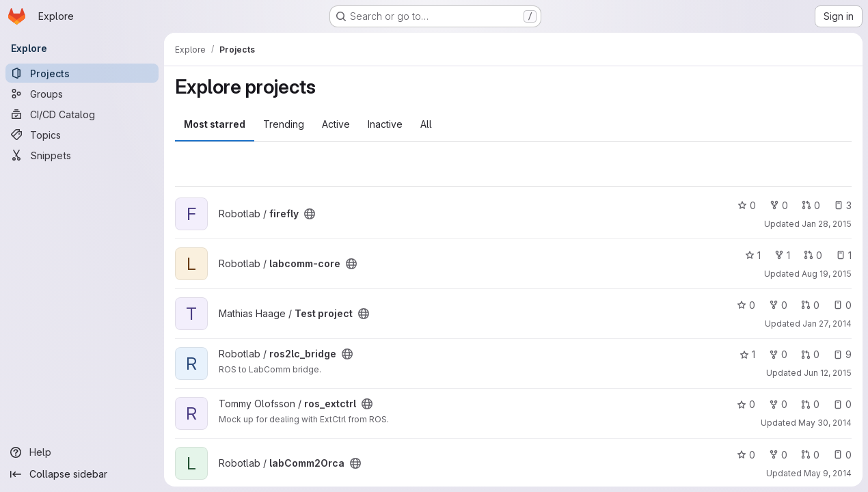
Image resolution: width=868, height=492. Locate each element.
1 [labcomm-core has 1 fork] (782, 255)
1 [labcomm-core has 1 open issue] (844, 255)
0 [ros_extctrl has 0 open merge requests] (810, 404)
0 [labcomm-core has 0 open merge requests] (813, 255)
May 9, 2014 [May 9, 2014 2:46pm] (828, 473)
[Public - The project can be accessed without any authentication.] (310, 214)
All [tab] (426, 124)
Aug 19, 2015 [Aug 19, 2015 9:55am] (827, 274)
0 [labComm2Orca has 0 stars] (746, 455)
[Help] (82, 452)
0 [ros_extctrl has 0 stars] (746, 404)
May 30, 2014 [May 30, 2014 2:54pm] (825, 423)
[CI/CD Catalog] (82, 114)
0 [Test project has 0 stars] (746, 305)
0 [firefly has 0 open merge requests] (811, 205)
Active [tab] (336, 124)
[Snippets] (82, 155)
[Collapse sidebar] (82, 474)
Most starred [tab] (215, 124)
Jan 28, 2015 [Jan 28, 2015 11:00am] (827, 224)
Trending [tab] (284, 124)
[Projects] (82, 73)
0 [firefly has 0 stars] (747, 205)
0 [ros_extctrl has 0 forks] (778, 404)
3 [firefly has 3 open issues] (843, 205)
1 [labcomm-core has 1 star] (753, 255)
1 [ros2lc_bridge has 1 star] (747, 354)
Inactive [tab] (385, 124)
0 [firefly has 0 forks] (779, 205)
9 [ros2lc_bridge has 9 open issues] (842, 354)
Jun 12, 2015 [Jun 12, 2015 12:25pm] (828, 373)
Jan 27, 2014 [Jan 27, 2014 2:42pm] (827, 324)
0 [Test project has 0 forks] (778, 305)
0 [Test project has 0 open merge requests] (810, 305)
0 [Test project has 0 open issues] (842, 305)
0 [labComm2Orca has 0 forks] (778, 455)
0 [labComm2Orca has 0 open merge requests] (810, 455)
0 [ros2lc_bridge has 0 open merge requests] (810, 354)
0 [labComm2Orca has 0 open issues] (842, 455)
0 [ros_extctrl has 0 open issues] (842, 404)
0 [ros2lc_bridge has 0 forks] (778, 354)
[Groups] (82, 94)
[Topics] (82, 135)
